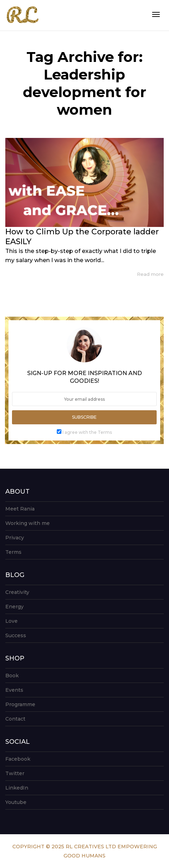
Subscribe (84, 417)
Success (16, 635)
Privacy (15, 538)
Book (12, 676)
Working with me (28, 523)
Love (11, 621)
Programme (20, 704)
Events (14, 690)
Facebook (18, 759)
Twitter (15, 773)
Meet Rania (20, 509)
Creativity (17, 592)
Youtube (16, 802)
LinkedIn (17, 788)
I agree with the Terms (87, 432)
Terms (13, 552)
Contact (15, 719)
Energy (14, 607)
